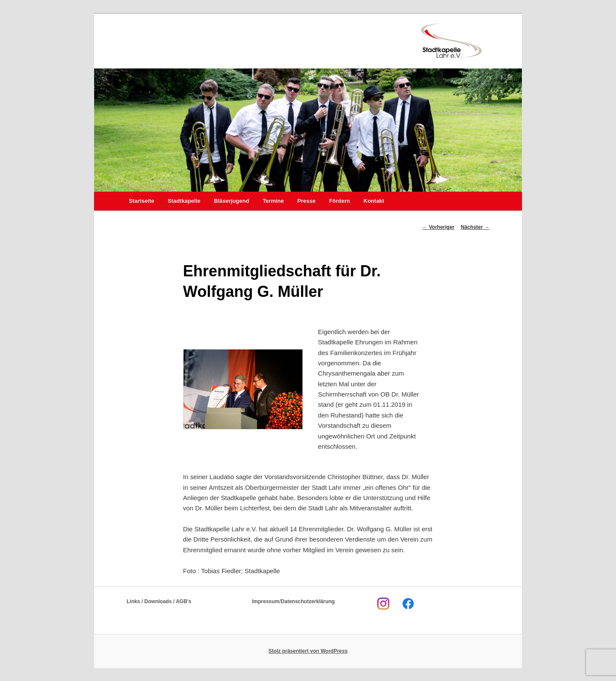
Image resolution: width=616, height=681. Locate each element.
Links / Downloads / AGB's (159, 601)
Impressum (266, 601)
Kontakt (374, 201)
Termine (273, 201)
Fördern (339, 201)
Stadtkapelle (184, 201)
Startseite (141, 201)
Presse (307, 201)
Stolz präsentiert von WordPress (308, 651)
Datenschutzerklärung (308, 601)
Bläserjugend (231, 201)
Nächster (475, 227)
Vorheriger (438, 227)
